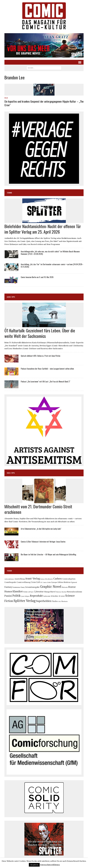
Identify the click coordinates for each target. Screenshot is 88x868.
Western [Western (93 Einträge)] (64, 601)
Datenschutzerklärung (50, 865)
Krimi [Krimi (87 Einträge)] (25, 592)
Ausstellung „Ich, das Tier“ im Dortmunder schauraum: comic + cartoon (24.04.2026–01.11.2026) (52, 266)
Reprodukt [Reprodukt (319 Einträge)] (36, 596)
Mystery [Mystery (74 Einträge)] (59, 592)
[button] (44, 45)
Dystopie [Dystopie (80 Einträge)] (54, 582)
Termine (9, 193)
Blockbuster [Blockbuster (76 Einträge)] (49, 579)
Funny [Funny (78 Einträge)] (23, 587)
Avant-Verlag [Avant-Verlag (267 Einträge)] (33, 578)
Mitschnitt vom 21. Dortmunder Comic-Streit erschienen (38, 509)
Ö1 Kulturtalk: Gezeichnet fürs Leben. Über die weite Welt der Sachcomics (40, 333)
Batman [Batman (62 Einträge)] (43, 579)
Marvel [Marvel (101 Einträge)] (53, 592)
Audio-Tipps (11, 297)
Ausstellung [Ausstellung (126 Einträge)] (20, 579)
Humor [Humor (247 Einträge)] (8, 591)
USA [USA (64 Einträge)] (60, 601)
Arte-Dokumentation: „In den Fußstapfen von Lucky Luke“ (41, 529)
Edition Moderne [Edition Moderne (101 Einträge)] (64, 582)
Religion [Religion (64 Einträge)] (27, 596)
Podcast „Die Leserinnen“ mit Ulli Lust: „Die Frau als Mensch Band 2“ (46, 382)
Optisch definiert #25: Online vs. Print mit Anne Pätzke (40, 356)
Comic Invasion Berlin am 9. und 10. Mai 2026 (37, 277)
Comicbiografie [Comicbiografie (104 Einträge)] (10, 582)
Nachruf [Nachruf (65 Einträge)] (64, 592)
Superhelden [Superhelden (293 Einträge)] (44, 601)
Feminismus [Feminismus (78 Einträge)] (16, 587)
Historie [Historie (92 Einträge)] (65, 587)
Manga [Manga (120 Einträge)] (47, 592)
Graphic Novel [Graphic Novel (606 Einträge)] (51, 586)
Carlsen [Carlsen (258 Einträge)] (58, 578)
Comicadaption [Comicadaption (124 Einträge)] (69, 579)
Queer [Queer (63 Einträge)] (23, 596)
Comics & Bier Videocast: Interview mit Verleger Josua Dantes (43, 542)
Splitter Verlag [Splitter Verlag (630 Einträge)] (25, 601)
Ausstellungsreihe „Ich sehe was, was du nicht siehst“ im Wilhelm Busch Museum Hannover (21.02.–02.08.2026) (50, 253)
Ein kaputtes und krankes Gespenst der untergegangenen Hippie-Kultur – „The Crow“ (44, 103)
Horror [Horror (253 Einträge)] (72, 587)
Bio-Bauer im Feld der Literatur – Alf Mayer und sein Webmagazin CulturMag (48, 554)
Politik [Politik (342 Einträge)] (17, 596)
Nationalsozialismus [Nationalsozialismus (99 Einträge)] (75, 592)
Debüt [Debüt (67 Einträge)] (49, 582)
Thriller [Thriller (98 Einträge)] (55, 601)
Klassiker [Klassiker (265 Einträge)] (18, 591)
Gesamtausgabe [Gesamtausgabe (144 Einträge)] (32, 587)
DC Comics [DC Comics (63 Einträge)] (44, 582)
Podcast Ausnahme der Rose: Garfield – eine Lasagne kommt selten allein (47, 369)
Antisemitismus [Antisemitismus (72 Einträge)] (9, 579)
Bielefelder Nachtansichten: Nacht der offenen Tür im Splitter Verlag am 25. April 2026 (43, 229)
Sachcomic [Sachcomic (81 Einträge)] (47, 596)
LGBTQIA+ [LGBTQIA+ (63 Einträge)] (31, 592)
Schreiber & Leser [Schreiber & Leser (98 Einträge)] (58, 596)
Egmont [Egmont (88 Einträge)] (74, 582)
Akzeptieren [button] (34, 865)
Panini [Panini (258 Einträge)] (8, 596)
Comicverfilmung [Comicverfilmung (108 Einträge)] (24, 582)
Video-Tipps (11, 473)
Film (6, 98)
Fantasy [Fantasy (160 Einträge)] (8, 587)
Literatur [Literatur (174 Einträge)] (39, 591)
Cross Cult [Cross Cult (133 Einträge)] (35, 582)
